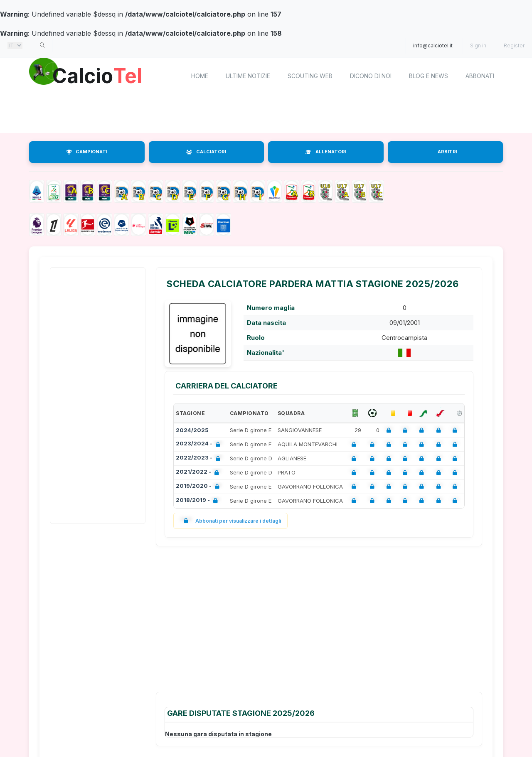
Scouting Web (310, 76)
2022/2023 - (200, 458)
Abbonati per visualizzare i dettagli (230, 521)
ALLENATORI (326, 152)
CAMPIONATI (87, 152)
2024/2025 (192, 430)
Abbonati (480, 76)
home (200, 76)
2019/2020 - (199, 487)
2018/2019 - (198, 501)
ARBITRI (447, 152)
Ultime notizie (248, 76)
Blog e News (429, 76)
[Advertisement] (266, 114)
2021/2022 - (199, 473)
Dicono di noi (371, 76)
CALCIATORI (206, 152)
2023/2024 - (200, 444)
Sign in (478, 45)
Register (514, 45)
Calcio (99, 75)
